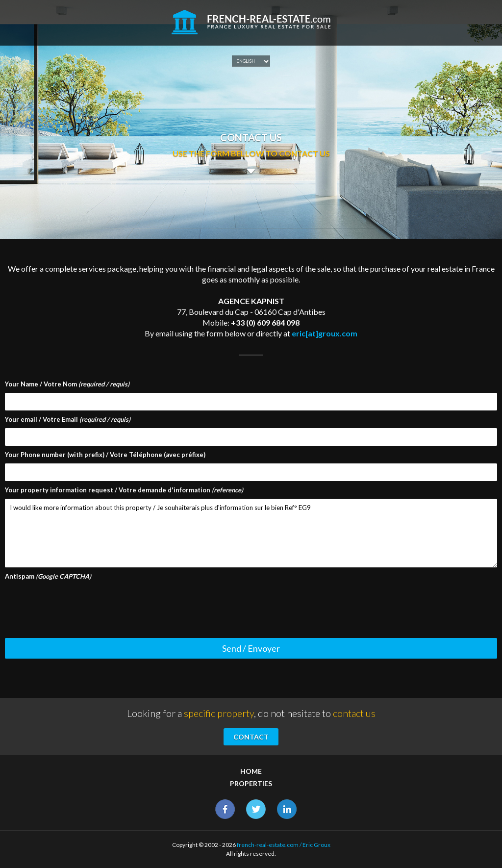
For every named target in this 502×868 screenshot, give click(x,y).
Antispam (48, 576)
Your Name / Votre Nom (67, 384)
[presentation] (79, 604)
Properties (251, 783)
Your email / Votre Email (68, 419)
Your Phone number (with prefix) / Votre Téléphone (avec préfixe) (105, 455)
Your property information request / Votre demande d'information (124, 490)
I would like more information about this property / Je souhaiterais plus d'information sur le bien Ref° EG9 (251, 533)
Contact (251, 737)
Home (251, 771)
